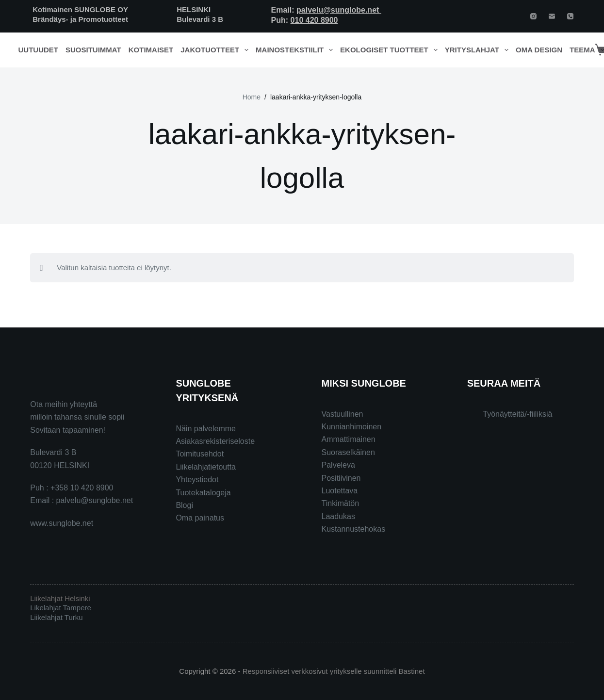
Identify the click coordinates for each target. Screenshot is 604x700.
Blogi (184, 505)
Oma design (539, 50)
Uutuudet (39, 50)
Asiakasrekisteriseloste (215, 441)
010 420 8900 (314, 20)
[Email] (552, 16)
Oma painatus (200, 518)
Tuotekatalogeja (203, 493)
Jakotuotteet (216, 50)
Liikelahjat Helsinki (60, 598)
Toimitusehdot (200, 454)
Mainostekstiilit (296, 50)
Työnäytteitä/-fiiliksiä (517, 414)
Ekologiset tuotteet (391, 50)
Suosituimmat (93, 50)
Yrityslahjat (479, 50)
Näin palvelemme (206, 429)
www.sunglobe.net (62, 523)
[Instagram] (533, 16)
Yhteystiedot (197, 480)
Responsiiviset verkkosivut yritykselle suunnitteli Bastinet (334, 671)
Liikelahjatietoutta (206, 467)
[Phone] (570, 16)
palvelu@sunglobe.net (339, 10)
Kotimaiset (151, 50)
